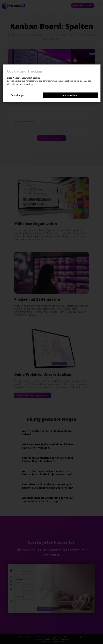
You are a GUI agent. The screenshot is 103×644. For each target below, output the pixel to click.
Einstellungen (17, 95)
